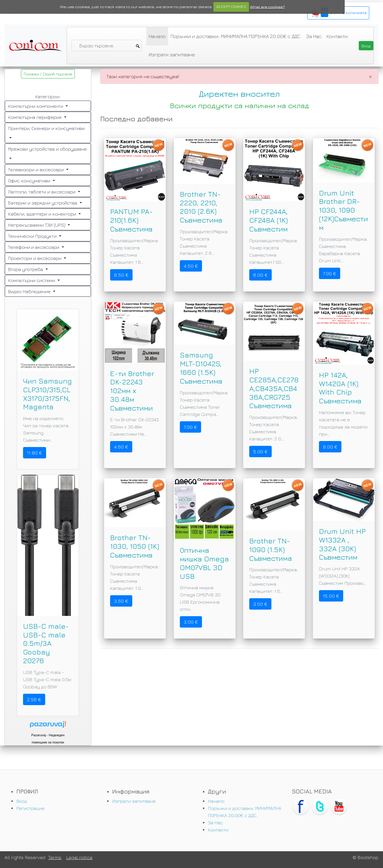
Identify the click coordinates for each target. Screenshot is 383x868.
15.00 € (331, 596)
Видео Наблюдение (30, 291)
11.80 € (35, 453)
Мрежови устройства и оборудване (47, 149)
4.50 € (191, 266)
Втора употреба (26, 269)
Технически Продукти (33, 236)
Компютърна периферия (35, 117)
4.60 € (121, 447)
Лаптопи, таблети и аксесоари (42, 192)
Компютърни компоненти (36, 106)
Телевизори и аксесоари (37, 169)
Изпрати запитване (172, 54)
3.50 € (121, 601)
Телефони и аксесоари (34, 247)
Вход (22, 801)
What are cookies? (267, 7)
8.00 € (330, 447)
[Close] (370, 76)
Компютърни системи (32, 280)
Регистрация (31, 808)
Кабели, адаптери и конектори (43, 214)
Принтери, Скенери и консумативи (46, 128)
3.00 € (191, 622)
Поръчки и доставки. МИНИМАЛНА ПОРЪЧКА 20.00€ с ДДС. (236, 36)
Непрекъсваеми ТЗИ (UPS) (37, 225)
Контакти (337, 36)
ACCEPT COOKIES (231, 7)
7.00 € (330, 273)
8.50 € (121, 275)
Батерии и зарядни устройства (43, 203)
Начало (157, 36)
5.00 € (260, 452)
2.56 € (34, 699)
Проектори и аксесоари (35, 258)
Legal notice (79, 857)
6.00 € (260, 275)
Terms (55, 857)
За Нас (314, 36)
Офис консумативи (30, 181)
